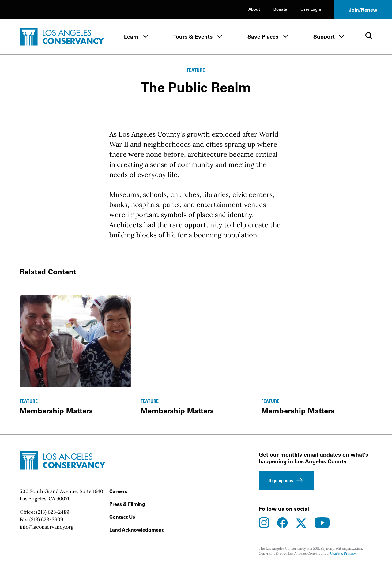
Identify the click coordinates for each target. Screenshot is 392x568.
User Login (311, 9)
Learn (131, 37)
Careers (118, 491)
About (254, 9)
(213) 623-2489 (53, 512)
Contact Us (122, 517)
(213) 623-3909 (46, 519)
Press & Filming (127, 504)
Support (324, 37)
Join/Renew (363, 10)
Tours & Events (193, 37)
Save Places (263, 37)
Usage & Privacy (343, 553)
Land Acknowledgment (136, 530)
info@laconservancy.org (47, 527)
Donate (280, 9)
